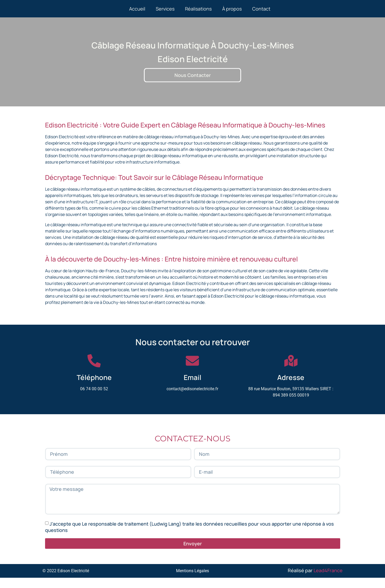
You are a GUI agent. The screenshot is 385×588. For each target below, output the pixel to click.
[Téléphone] (94, 371)
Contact (261, 14)
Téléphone (94, 388)
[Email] (192, 371)
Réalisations (198, 14)
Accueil (137, 14)
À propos (232, 14)
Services (165, 14)
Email (192, 388)
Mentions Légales (192, 581)
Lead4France (328, 581)
